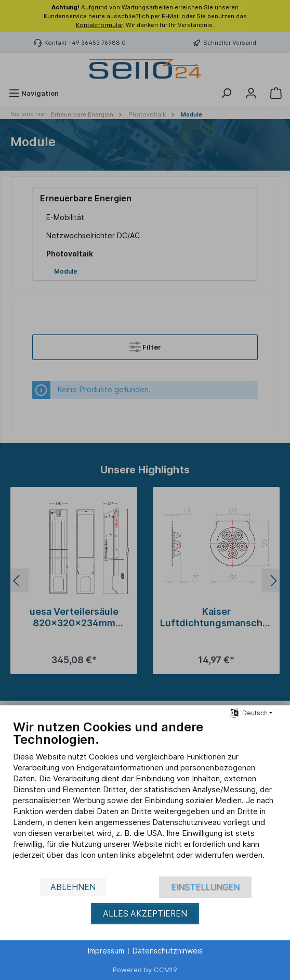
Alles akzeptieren (145, 914)
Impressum (106, 951)
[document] (145, 797)
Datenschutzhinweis (168, 951)
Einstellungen (205, 887)
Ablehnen (73, 887)
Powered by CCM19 (145, 970)
